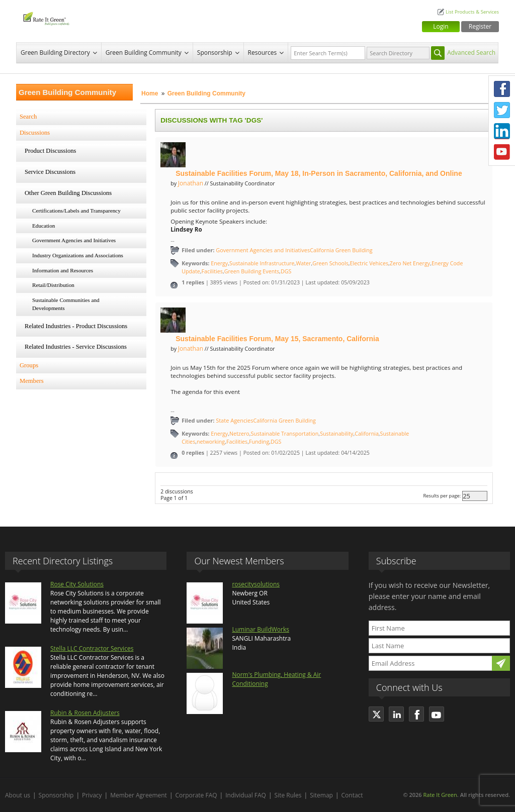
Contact (352, 795)
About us (18, 795)
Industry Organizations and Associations (78, 255)
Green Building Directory (55, 53)
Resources (263, 53)
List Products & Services (472, 12)
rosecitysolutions (256, 584)
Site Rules (288, 795)
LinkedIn (502, 131)
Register (480, 26)
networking (211, 442)
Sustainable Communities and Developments (66, 304)
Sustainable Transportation (284, 434)
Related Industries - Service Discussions (76, 347)
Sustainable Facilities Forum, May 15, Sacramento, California (277, 339)
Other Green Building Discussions (68, 193)
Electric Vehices (369, 263)
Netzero (239, 434)
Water (303, 263)
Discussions (35, 133)
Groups (29, 365)
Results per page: (442, 496)
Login (441, 26)
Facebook (502, 89)
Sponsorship (215, 53)
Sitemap (321, 795)
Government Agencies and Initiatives (74, 240)
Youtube (502, 152)
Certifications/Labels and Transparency (76, 211)
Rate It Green (440, 795)
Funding (259, 442)
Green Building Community (144, 53)
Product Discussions (51, 151)
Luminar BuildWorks (261, 629)
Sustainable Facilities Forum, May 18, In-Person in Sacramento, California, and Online (319, 173)
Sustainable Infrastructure (262, 263)
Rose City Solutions (77, 584)
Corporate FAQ (196, 795)
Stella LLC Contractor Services (92, 648)
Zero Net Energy (410, 263)
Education (44, 226)
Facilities (212, 271)
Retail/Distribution (53, 285)
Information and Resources (63, 270)
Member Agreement (139, 795)
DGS (286, 271)
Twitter (502, 110)
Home (150, 93)
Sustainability (336, 434)
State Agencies (234, 420)
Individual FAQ (246, 795)
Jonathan (191, 183)
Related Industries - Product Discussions (76, 326)
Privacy (92, 795)
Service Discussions (50, 172)
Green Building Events (252, 271)
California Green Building (341, 250)
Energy (219, 263)
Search (28, 117)
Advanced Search (471, 53)
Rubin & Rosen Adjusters (85, 713)
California (367, 434)
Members (32, 381)
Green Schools (330, 263)
